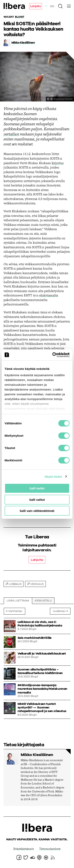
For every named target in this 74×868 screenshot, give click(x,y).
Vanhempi (15, 611)
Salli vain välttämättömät (37, 511)
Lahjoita (36, 6)
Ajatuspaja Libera (14, 6)
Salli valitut (37, 499)
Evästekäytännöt (24, 849)
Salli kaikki (37, 488)
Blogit (20, 17)
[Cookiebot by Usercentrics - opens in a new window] (53, 355)
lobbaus (15, 584)
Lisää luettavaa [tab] (18, 601)
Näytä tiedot (53, 476)
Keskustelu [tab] (43, 601)
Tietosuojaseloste (50, 849)
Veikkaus (37, 584)
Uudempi (59, 611)
